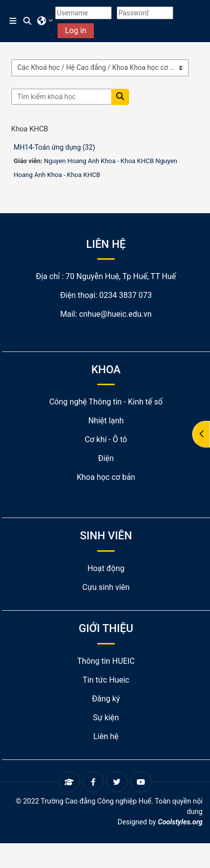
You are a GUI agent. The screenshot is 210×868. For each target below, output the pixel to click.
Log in (76, 30)
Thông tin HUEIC (106, 661)
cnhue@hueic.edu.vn (115, 314)
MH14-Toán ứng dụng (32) (55, 147)
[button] (28, 21)
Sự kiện (106, 718)
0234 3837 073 (126, 295)
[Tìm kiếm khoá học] (62, 97)
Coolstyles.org (180, 822)
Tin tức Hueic (106, 680)
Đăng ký (106, 699)
